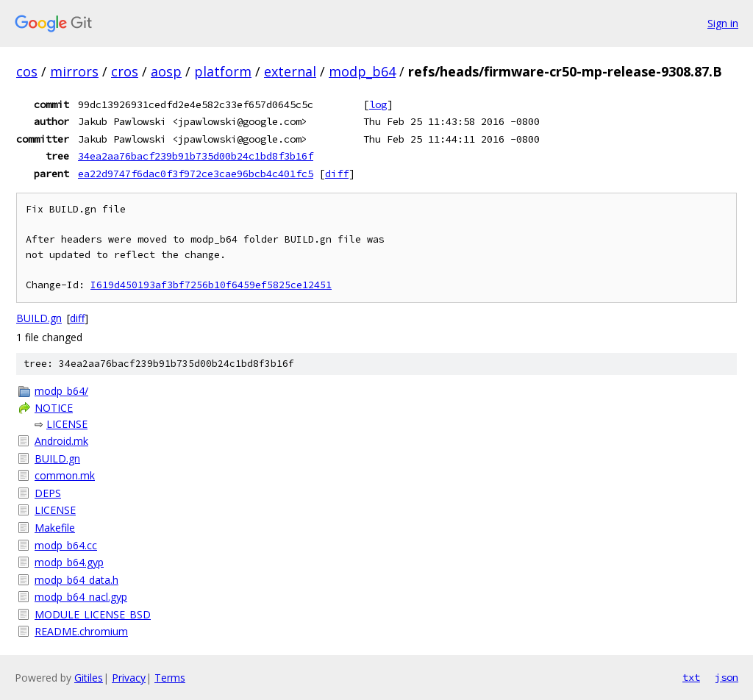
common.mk (65, 475)
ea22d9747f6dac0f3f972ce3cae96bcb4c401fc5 (196, 174)
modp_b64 (362, 71)
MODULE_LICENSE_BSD (93, 614)
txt (691, 677)
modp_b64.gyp (69, 562)
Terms (170, 678)
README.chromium (81, 631)
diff (337, 174)
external (290, 71)
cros (125, 71)
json (727, 677)
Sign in (723, 23)
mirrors (74, 71)
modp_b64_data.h (76, 580)
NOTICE (54, 408)
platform (223, 71)
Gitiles (89, 678)
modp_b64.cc (66, 545)
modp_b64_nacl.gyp (81, 597)
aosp (166, 71)
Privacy (129, 678)
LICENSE (67, 424)
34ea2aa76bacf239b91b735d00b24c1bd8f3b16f (196, 156)
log (378, 104)
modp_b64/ (61, 391)
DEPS (48, 493)
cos (27, 71)
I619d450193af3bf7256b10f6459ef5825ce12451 (211, 285)
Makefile (55, 528)
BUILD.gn (39, 318)
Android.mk (61, 441)
